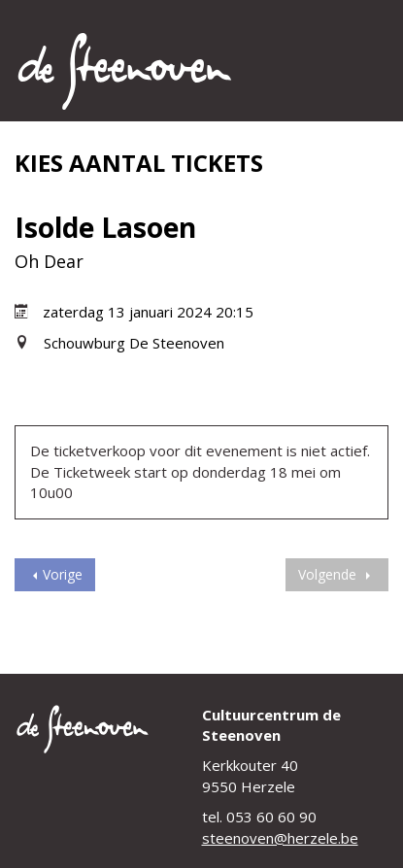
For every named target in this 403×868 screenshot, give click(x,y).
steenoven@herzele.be (280, 838)
